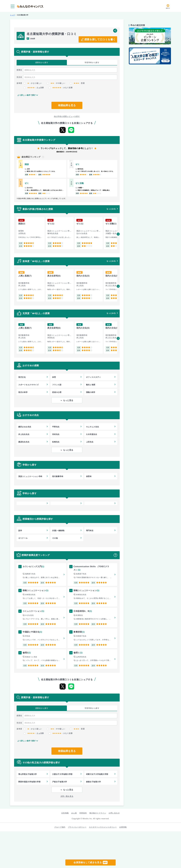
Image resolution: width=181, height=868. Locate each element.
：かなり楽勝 (61, 88)
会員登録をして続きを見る (90, 862)
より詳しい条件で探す (27, 95)
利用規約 (83, 813)
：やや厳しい (56, 83)
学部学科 (92, 63)
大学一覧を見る (67, 796)
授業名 (42, 63)
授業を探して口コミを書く (100, 39)
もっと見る (68, 400)
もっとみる (111, 209)
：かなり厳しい (33, 83)
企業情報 (123, 827)
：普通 (77, 83)
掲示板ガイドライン (98, 813)
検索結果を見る (67, 105)
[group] (31, 233)
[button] (118, 234)
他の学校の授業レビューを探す (67, 116)
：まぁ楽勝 (34, 88)
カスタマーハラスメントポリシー (103, 827)
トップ (12, 15)
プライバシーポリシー (77, 827)
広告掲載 (65, 813)
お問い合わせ (114, 813)
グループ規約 (60, 827)
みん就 (74, 813)
